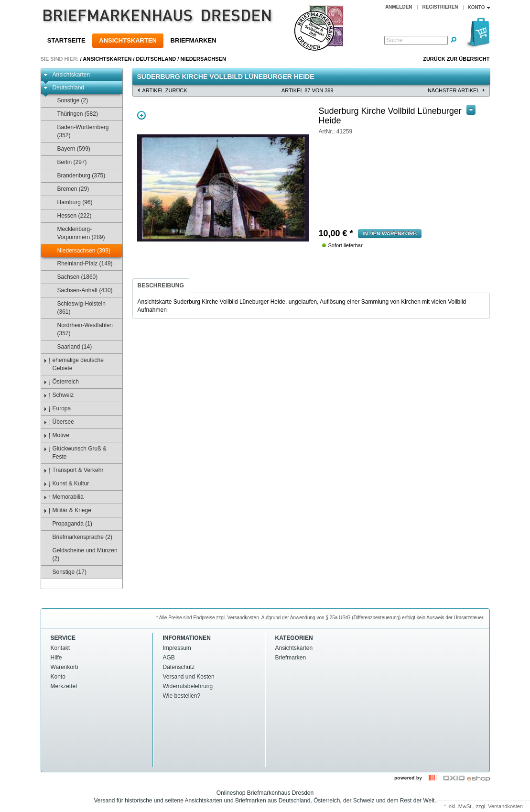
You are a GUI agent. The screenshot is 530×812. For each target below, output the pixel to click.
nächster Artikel (454, 90)
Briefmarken (194, 40)
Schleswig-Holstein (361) (77, 308)
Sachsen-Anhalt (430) (81, 291)
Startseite (66, 40)
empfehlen (335, 133)
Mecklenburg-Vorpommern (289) (77, 233)
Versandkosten (505, 806)
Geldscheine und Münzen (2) (81, 554)
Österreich (61, 382)
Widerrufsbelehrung (188, 686)
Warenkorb (65, 667)
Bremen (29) (69, 189)
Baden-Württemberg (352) (79, 131)
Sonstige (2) (68, 101)
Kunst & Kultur (66, 484)
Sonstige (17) (65, 572)
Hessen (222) (70, 216)
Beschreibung (161, 285)
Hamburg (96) (70, 203)
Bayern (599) (69, 149)
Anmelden (399, 7)
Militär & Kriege (67, 510)
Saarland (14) (70, 347)
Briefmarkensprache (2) (78, 537)
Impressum (177, 648)
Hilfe (56, 658)
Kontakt (60, 648)
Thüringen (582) (73, 114)
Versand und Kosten (189, 677)
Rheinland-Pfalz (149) (81, 264)
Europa (57, 409)
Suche (395, 40)
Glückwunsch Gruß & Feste (75, 453)
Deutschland (156, 59)
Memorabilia (64, 497)
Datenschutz (179, 667)
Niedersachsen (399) (79, 251)
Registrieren (440, 7)
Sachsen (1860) (73, 277)
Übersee (59, 422)
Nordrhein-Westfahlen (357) (81, 329)
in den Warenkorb (390, 233)
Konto (58, 677)
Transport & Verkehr (74, 470)
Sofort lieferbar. (346, 245)
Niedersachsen (203, 59)
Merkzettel (64, 686)
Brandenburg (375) (77, 176)
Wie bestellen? (182, 696)
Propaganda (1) (68, 524)
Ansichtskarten (128, 40)
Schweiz (59, 395)
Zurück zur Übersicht (456, 59)
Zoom (141, 115)
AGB (169, 658)
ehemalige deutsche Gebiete (74, 364)
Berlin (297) (68, 162)
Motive (56, 435)
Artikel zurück (165, 90)
